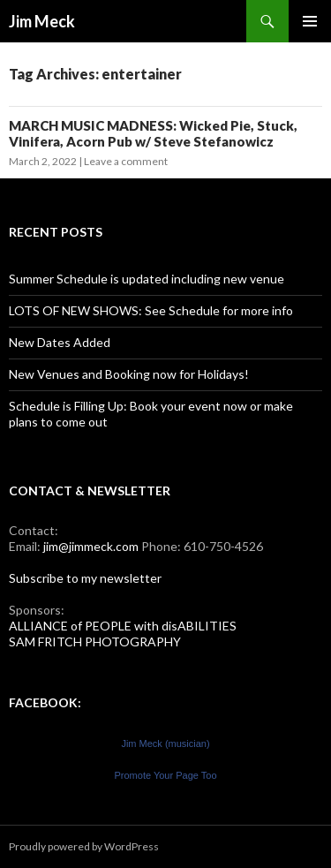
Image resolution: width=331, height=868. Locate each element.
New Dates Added (60, 342)
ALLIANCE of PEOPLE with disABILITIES (123, 626)
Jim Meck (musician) (165, 743)
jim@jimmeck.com (91, 546)
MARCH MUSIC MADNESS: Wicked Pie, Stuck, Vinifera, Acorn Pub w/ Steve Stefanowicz (153, 133)
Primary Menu (310, 21)
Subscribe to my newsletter (85, 578)
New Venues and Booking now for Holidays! (129, 374)
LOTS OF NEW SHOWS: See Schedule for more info (151, 310)
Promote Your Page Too (166, 775)
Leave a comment (126, 161)
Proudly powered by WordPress (84, 846)
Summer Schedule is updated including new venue (147, 279)
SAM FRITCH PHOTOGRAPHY (95, 642)
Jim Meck (42, 21)
